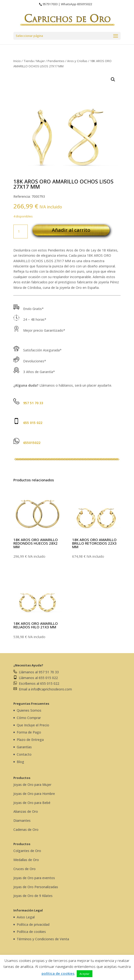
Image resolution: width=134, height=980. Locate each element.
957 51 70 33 (33, 403)
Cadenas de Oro (26, 830)
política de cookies (58, 973)
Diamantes (22, 820)
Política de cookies (31, 932)
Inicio (17, 61)
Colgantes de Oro (27, 851)
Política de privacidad (33, 924)
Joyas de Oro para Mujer (32, 785)
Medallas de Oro (26, 860)
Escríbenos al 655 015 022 (36, 683)
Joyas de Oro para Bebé (32, 803)
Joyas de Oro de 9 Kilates (33, 896)
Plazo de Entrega (30, 740)
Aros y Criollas (77, 61)
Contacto (24, 754)
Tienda (29, 61)
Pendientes (56, 61)
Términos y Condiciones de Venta (43, 939)
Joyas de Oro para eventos (34, 878)
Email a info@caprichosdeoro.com (43, 689)
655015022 (84, 4)
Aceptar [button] (85, 974)
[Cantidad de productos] (21, 231)
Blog (20, 762)
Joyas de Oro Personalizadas (36, 887)
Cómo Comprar (29, 718)
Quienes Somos (29, 710)
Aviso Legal (26, 917)
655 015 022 (33, 423)
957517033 (50, 4)
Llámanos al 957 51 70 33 (36, 672)
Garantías (24, 747)
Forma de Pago (29, 732)
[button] (113, 79)
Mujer (41, 61)
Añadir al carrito (71, 230)
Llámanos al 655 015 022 (36, 678)
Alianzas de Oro (26, 811)
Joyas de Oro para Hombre (34, 794)
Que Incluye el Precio (33, 725)
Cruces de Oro (24, 869)
